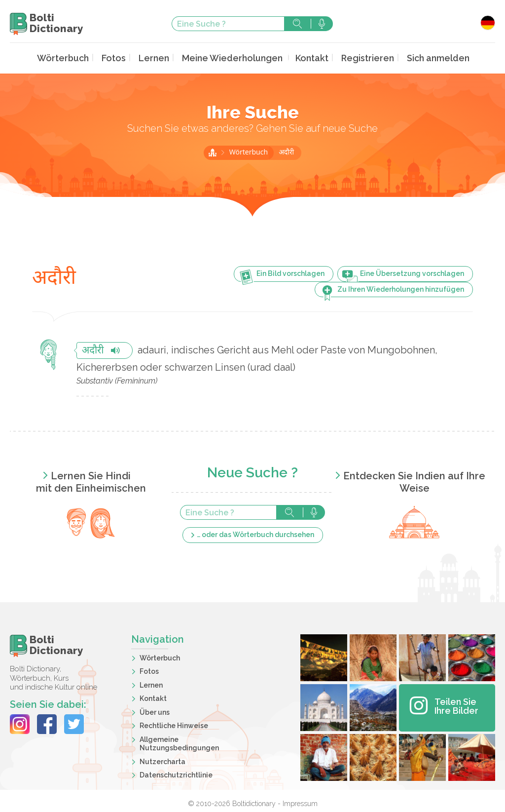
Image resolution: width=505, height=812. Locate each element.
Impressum (300, 803)
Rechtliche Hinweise (174, 725)
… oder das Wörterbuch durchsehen (255, 534)
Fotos (124, 58)
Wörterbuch (77, 58)
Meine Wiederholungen (233, 58)
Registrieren (358, 58)
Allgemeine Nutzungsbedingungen (179, 743)
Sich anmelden (424, 58)
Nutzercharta (162, 761)
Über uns (155, 711)
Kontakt (306, 58)
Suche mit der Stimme (322, 24)
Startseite (213, 152)
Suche (297, 24)
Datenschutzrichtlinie (176, 774)
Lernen (161, 58)
